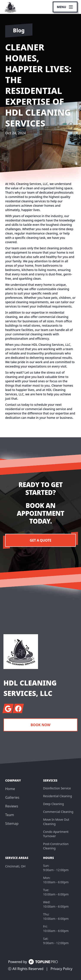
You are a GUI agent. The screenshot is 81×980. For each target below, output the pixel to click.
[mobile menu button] (65, 7)
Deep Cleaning (54, 804)
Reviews (12, 806)
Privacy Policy (61, 969)
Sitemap (12, 824)
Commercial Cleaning (58, 812)
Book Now (41, 725)
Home (10, 789)
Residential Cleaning (58, 796)
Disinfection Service (57, 788)
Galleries (12, 797)
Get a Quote (41, 540)
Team (10, 815)
